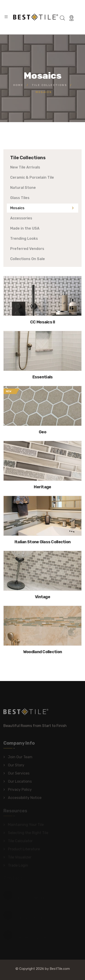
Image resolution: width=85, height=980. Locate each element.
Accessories (21, 218)
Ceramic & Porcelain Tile (32, 177)
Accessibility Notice (25, 799)
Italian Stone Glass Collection (42, 542)
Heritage (42, 487)
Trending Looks (24, 238)
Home (18, 85)
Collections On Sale (28, 259)
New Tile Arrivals (25, 167)
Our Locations (20, 783)
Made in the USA (25, 228)
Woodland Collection (42, 652)
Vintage (42, 597)
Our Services (19, 775)
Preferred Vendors (27, 249)
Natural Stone (23, 188)
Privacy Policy (20, 791)
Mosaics (17, 208)
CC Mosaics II (42, 322)
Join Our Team (20, 758)
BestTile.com (60, 969)
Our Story (16, 766)
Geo (42, 432)
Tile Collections (49, 85)
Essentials (43, 377)
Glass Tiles (20, 198)
